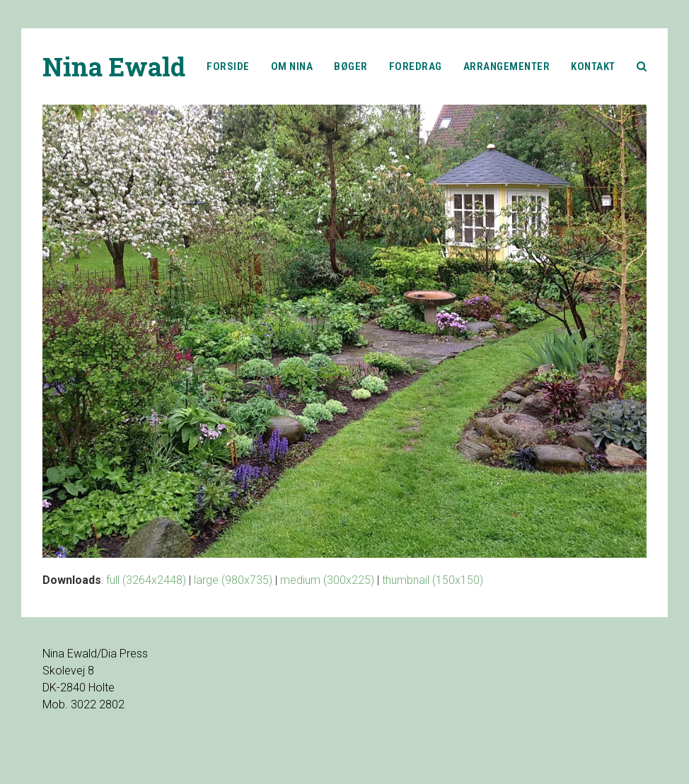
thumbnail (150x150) (433, 580)
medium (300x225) (327, 580)
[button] (642, 66)
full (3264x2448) (146, 580)
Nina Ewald (114, 66)
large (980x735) (233, 580)
